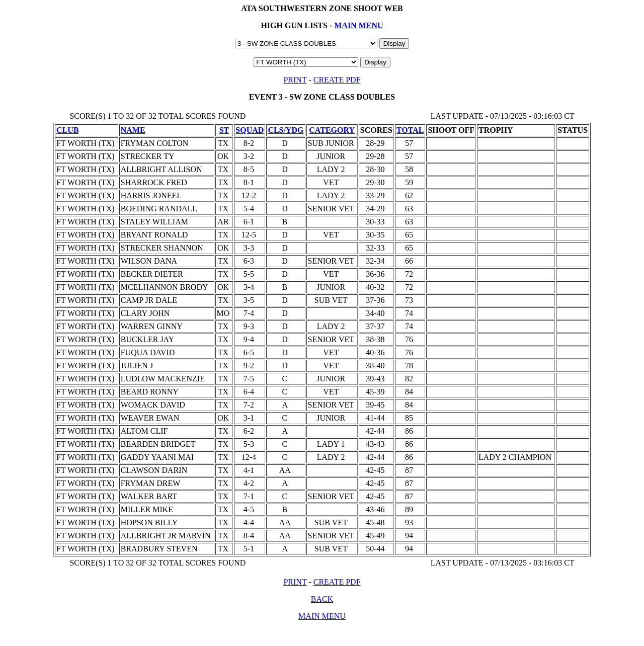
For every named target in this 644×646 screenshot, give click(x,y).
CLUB (67, 130)
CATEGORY (332, 130)
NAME (133, 130)
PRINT (295, 80)
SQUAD (250, 130)
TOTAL (410, 130)
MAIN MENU (358, 25)
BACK (322, 599)
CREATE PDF (337, 80)
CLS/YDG (286, 130)
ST (224, 130)
